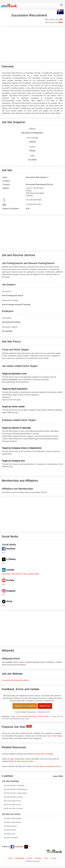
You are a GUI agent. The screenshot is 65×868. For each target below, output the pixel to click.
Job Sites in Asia (9, 834)
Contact (29, 858)
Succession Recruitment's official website (34, 716)
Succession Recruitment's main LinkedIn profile (20, 574)
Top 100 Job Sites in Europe (13, 797)
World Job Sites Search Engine (21, 761)
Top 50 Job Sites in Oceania (13, 808)
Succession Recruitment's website (15, 680)
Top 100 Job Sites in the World (14, 786)
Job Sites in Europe (10, 826)
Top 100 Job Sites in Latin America (15, 793)
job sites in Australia (45, 754)
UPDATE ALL (45, 706)
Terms (46, 858)
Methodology (20, 858)
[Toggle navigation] (61, 5)
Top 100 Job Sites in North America (16, 789)
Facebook (17, 847)
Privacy (54, 858)
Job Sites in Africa (10, 830)
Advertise (38, 858)
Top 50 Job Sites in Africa (12, 805)
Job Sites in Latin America (12, 822)
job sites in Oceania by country (49, 766)
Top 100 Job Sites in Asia (12, 801)
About (10, 858)
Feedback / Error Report (25, 706)
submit (21, 662)
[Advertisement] (32, 44)
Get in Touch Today (54, 736)
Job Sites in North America (13, 818)
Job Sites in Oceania (11, 838)
